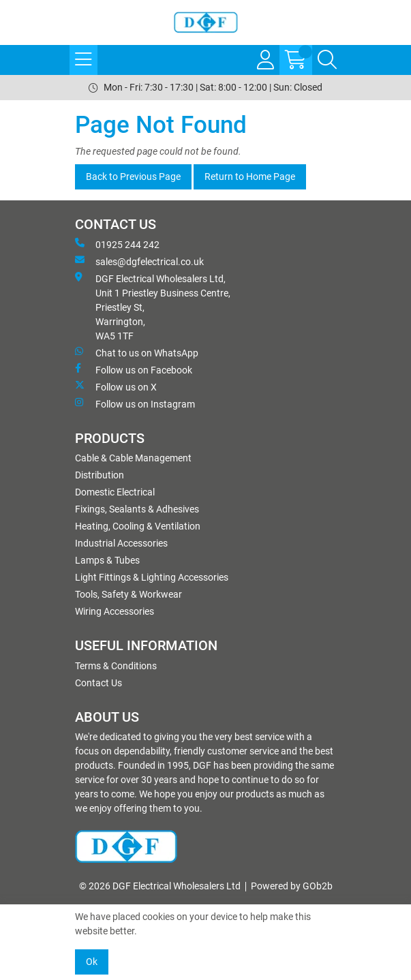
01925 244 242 (117, 244)
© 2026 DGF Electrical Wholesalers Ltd (160, 886)
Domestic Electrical (115, 492)
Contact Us (98, 683)
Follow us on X (116, 386)
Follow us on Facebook (134, 369)
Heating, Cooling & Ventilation (138, 526)
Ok (92, 962)
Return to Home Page (250, 177)
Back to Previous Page (133, 177)
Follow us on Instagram (135, 403)
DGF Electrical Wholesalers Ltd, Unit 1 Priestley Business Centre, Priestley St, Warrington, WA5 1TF (153, 307)
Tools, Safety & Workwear (128, 594)
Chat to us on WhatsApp (137, 352)
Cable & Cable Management (133, 458)
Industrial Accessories (121, 543)
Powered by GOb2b (292, 886)
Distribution (100, 475)
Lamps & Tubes (107, 560)
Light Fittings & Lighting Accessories (152, 577)
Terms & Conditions (116, 666)
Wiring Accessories (115, 611)
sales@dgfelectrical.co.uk (139, 261)
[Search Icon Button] (327, 60)
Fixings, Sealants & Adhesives (137, 509)
